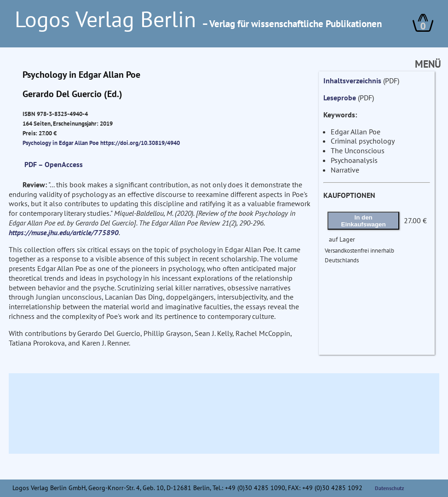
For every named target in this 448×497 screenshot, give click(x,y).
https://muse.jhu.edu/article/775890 (64, 232)
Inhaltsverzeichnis (352, 81)
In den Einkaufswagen (364, 221)
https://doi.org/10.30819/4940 (140, 143)
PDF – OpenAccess (54, 164)
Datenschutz (390, 488)
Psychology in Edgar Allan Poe (61, 143)
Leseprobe (340, 98)
